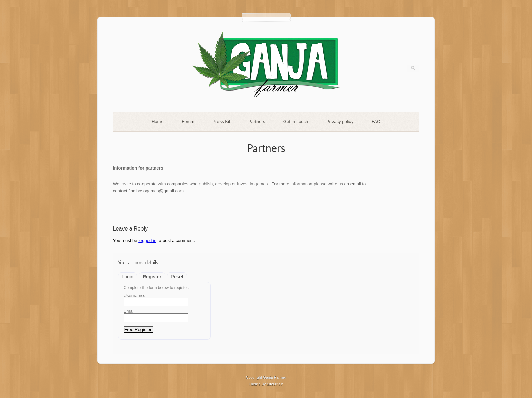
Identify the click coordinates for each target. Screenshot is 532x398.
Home (158, 122)
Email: (130, 311)
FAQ (376, 122)
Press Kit (221, 122)
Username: (134, 295)
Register (152, 277)
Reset (177, 277)
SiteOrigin (275, 384)
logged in (147, 241)
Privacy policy (340, 122)
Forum (188, 122)
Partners (257, 122)
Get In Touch (296, 122)
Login (128, 277)
